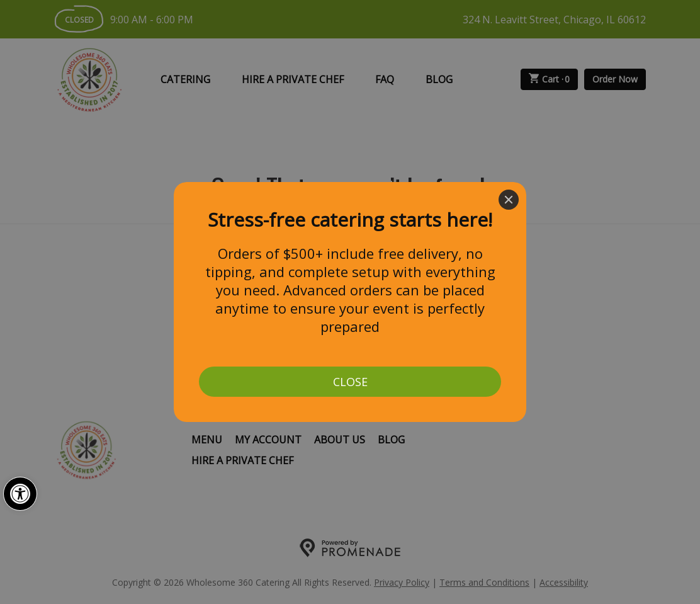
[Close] (509, 200)
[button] (20, 494)
